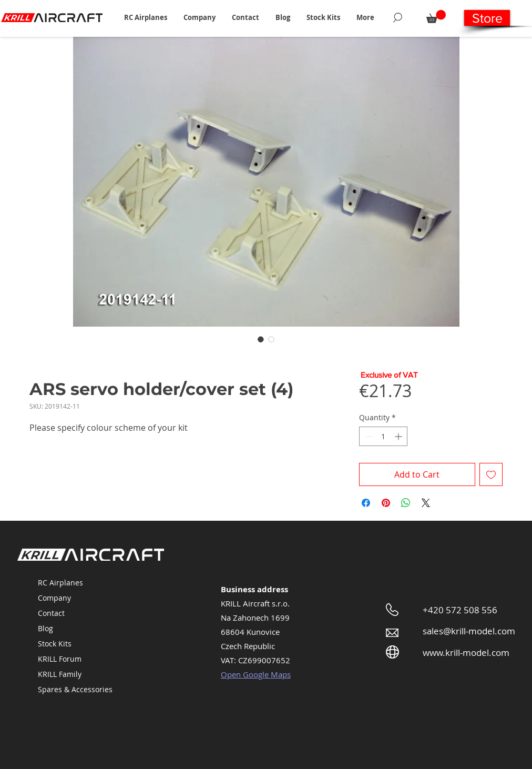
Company (54, 598)
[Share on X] (426, 503)
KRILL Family (60, 674)
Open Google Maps (256, 674)
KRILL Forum (60, 659)
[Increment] (399, 436)
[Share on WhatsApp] (406, 503)
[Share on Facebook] (366, 503)
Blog (45, 628)
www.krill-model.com (466, 652)
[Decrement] (367, 436)
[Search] (398, 17)
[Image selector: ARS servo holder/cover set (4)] (261, 339)
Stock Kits (55, 644)
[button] (145, 17)
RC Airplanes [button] (60, 583)
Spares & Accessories (75, 689)
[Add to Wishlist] (491, 474)
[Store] (487, 18)
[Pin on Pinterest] (386, 503)
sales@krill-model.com (469, 631)
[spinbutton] (383, 436)
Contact (51, 613)
